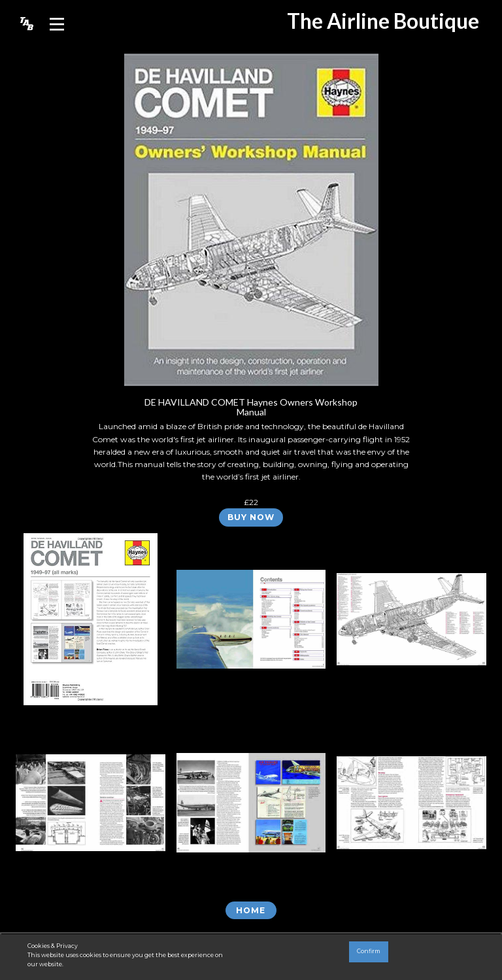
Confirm (369, 951)
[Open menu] (57, 24)
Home (251, 910)
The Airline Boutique (383, 21)
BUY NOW (251, 517)
